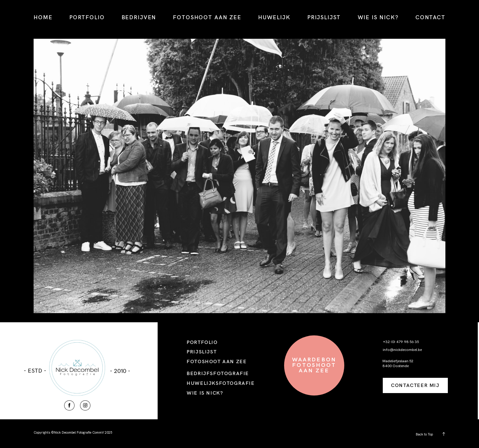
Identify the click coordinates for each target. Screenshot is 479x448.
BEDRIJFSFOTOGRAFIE (218, 373)
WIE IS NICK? (378, 17)
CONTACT (430, 17)
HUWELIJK (274, 17)
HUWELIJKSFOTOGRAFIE (221, 383)
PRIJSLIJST (324, 17)
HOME (43, 17)
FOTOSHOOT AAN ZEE (207, 17)
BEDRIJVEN (139, 17)
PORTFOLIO (87, 17)
